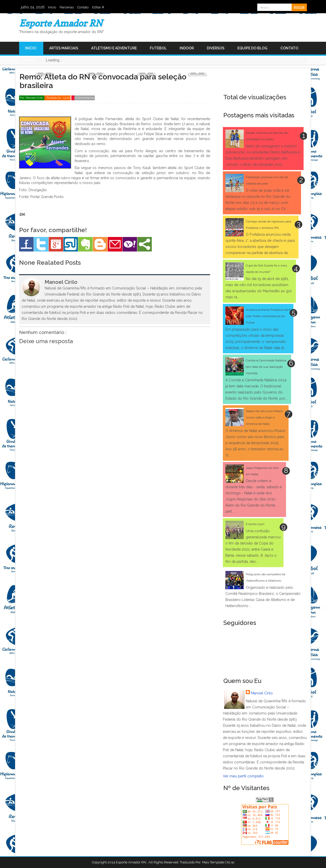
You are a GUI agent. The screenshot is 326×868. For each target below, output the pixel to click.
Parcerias (67, 7)
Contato (83, 7)
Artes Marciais (64, 48)
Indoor (187, 48)
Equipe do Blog (252, 48)
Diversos (216, 48)
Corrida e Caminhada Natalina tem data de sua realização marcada (266, 367)
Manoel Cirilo (262, 693)
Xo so (230, 862)
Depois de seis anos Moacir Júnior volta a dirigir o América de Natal (264, 417)
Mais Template (213, 862)
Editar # (98, 7)
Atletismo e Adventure (114, 48)
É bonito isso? (255, 524)
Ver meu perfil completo (243, 776)
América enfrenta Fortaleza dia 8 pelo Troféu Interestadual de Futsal (268, 316)
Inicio (52, 7)
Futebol (158, 48)
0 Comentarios (85, 98)
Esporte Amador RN (61, 23)
